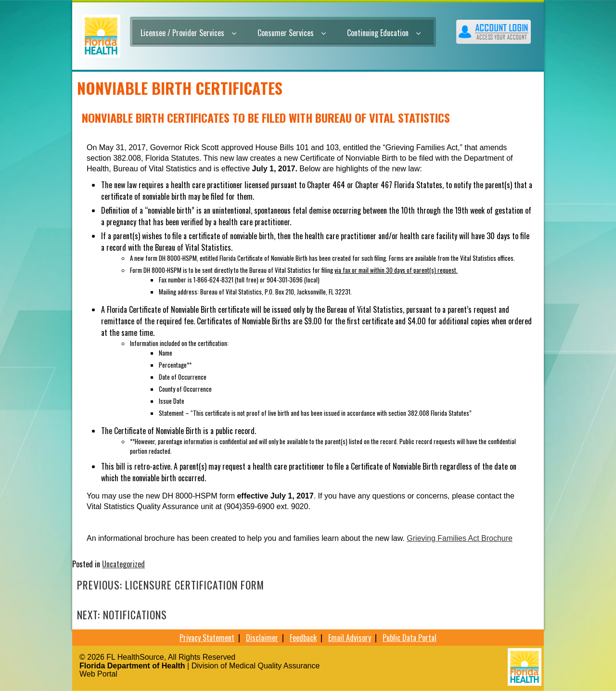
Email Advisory (350, 638)
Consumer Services (292, 33)
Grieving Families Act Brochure (460, 538)
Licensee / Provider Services (188, 33)
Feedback (303, 638)
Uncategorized (123, 564)
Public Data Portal (410, 638)
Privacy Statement (207, 638)
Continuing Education (384, 33)
